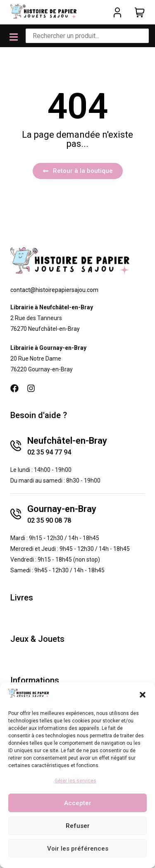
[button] (143, 695)
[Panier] (140, 12)
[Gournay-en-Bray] (16, 514)
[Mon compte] (117, 12)
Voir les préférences (78, 849)
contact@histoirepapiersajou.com (54, 290)
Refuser (78, 826)
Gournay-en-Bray (62, 509)
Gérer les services (75, 781)
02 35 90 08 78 (49, 520)
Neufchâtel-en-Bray (67, 441)
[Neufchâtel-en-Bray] (16, 446)
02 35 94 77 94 (49, 452)
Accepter (78, 803)
